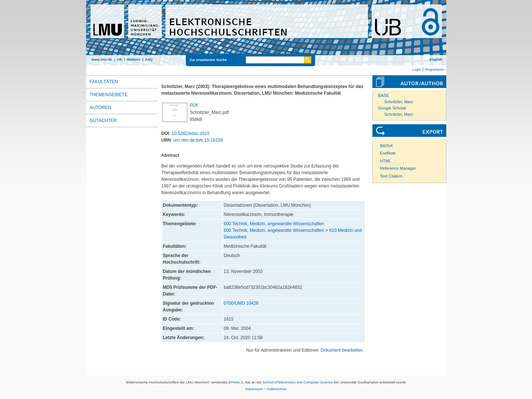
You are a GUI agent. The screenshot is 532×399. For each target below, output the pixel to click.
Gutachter (103, 121)
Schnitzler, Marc (399, 102)
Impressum (254, 389)
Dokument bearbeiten (342, 350)
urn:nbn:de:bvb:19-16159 (198, 140)
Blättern (134, 59)
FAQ (149, 59)
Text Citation (391, 176)
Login (417, 69)
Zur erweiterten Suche (208, 60)
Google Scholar (392, 108)
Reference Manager (398, 168)
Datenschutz (277, 389)
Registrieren (435, 69)
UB (119, 59)
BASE (384, 95)
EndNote (388, 153)
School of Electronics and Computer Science (298, 382)
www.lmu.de (102, 59)
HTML (386, 161)
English (436, 59)
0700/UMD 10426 (241, 303)
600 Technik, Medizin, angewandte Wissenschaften (274, 224)
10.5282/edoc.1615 (191, 133)
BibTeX (387, 146)
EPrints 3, (236, 382)
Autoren (100, 108)
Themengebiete (109, 95)
